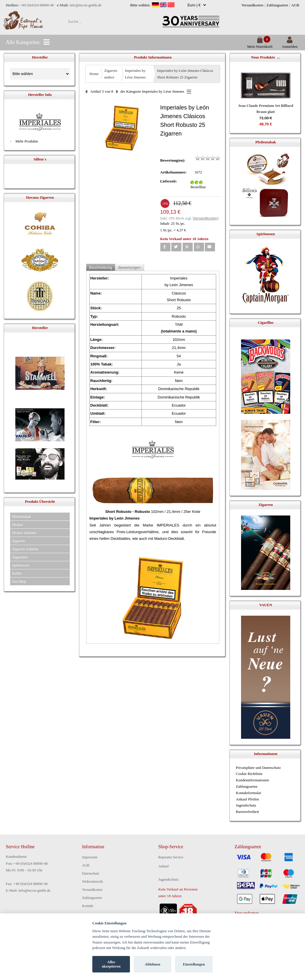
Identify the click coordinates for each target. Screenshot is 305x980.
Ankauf (163, 866)
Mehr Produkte (27, 141)
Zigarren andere (111, 74)
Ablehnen (152, 964)
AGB (295, 5)
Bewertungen (129, 267)
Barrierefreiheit (247, 812)
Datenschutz (91, 873)
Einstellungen (194, 964)
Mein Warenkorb (260, 44)
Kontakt (88, 906)
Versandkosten (252, 5)
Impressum (90, 857)
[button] (165, 247)
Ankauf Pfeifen (247, 799)
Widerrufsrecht (93, 882)
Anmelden (290, 44)
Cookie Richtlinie (249, 774)
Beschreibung (101, 267)
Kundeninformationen (252, 780)
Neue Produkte (263, 57)
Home (94, 74)
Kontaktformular (248, 793)
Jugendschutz (246, 805)
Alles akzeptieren (111, 964)
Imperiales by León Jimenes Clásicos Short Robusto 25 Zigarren (185, 74)
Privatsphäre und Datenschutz (258, 768)
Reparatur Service (171, 857)
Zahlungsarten (277, 5)
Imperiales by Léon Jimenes (135, 74)
